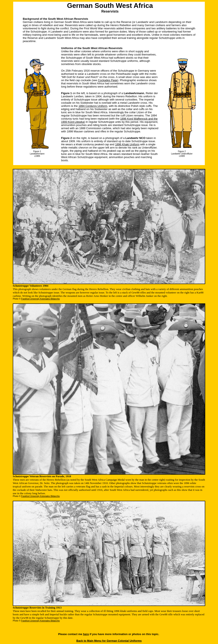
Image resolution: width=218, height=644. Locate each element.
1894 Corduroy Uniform (93, 106)
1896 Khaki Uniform (127, 144)
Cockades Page (108, 80)
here (86, 634)
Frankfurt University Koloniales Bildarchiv (40, 299)
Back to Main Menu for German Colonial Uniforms (109, 641)
